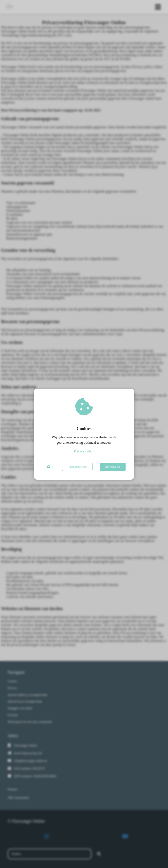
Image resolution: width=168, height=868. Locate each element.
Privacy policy (84, 451)
